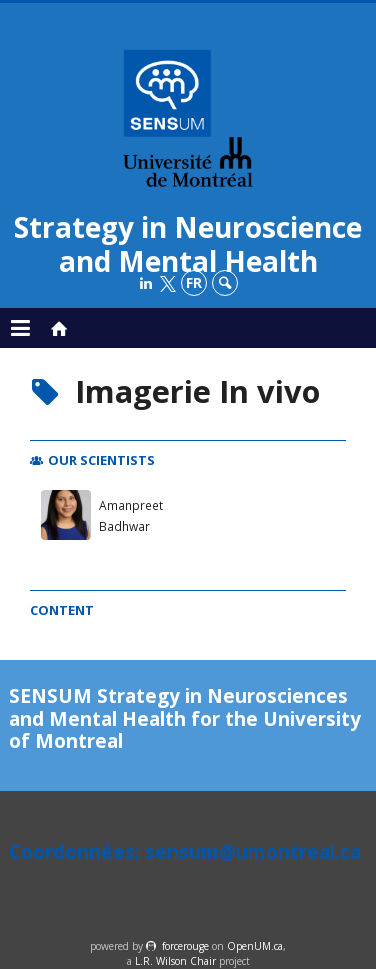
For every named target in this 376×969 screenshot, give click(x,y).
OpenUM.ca (255, 946)
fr (194, 282)
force (185, 946)
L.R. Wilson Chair (175, 961)
